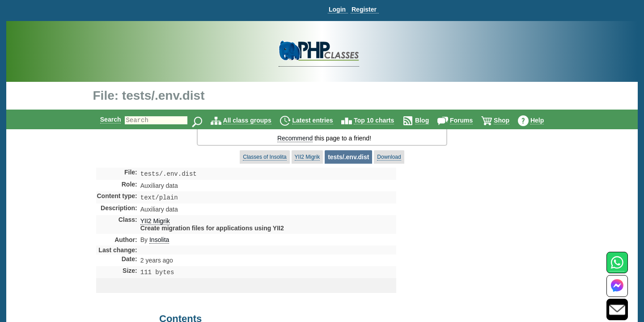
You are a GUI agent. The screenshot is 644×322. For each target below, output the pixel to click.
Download (389, 157)
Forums (469, 120)
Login (337, 9)
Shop (509, 120)
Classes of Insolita (265, 157)
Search (103, 119)
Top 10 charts (381, 120)
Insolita (159, 241)
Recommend (295, 138)
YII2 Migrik (307, 157)
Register (364, 9)
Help (545, 120)
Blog (430, 120)
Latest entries (320, 120)
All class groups (255, 120)
